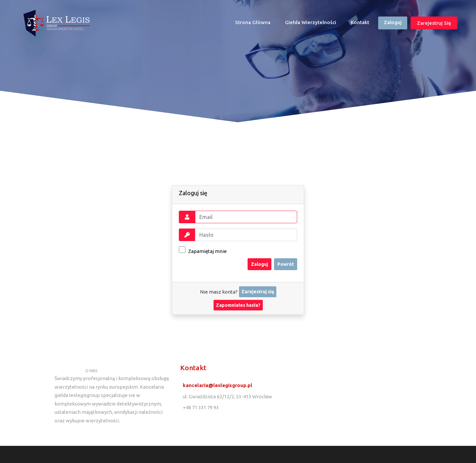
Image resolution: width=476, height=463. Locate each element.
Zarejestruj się (434, 23)
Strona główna (256, 24)
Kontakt (360, 22)
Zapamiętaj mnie (203, 250)
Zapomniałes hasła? (238, 305)
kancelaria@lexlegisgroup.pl (218, 385)
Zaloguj (393, 22)
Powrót (286, 264)
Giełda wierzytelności (311, 22)
